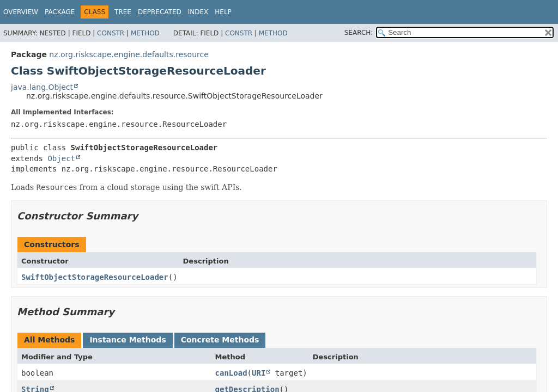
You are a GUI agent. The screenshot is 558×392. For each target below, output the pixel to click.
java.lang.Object (42, 87)
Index (198, 12)
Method (145, 33)
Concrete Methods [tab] (220, 340)
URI (259, 373)
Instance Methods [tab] (128, 340)
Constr (111, 33)
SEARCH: (359, 33)
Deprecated (160, 12)
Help (223, 12)
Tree (123, 12)
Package (60, 12)
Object (61, 158)
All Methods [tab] (49, 340)
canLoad (231, 373)
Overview (21, 12)
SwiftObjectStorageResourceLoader (95, 277)
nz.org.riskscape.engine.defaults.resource (129, 54)
